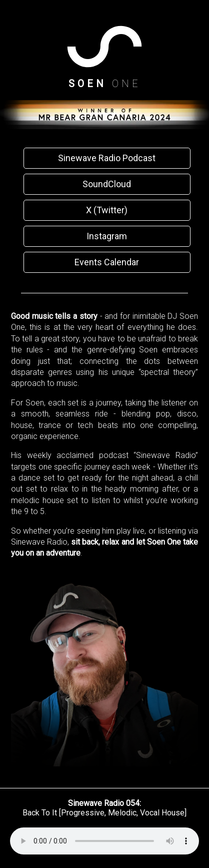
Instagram (107, 236)
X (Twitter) (107, 210)
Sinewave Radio (39, 542)
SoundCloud (107, 184)
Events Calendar (107, 262)
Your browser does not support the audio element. (104, 841)
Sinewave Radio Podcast (107, 158)
